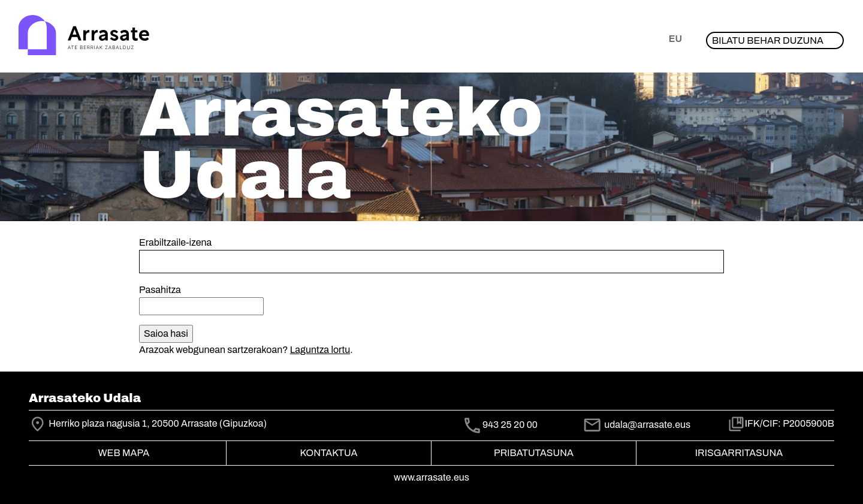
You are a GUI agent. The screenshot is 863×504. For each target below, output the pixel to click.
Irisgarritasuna (739, 453)
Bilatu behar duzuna (768, 40)
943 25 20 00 (510, 425)
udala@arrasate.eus (636, 425)
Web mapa (124, 453)
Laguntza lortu (320, 350)
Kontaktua (329, 453)
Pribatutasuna (534, 453)
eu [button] (675, 39)
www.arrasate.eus (431, 477)
